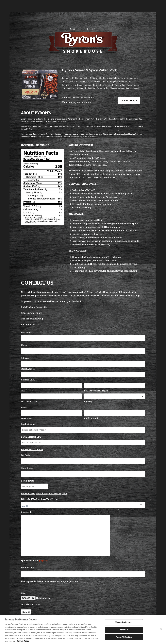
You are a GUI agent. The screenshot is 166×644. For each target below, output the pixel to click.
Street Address (28, 369)
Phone (24, 345)
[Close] (161, 629)
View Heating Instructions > (77, 102)
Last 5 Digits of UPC (31, 437)
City (23, 391)
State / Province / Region (96, 391)
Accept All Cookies (124, 637)
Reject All (124, 630)
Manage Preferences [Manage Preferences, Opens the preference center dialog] (124, 622)
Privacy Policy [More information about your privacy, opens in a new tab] (23, 641)
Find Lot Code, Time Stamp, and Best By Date (44, 493)
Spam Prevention (34, 561)
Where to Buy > (129, 100)
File (23, 593)
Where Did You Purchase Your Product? (41, 499)
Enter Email (27, 418)
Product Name (28, 424)
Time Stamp (27, 468)
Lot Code (25, 455)
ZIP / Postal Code (29, 402)
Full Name (26, 332)
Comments (27, 512)
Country (88, 402)
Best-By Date (28, 481)
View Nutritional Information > (78, 97)
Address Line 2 (28, 380)
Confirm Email (91, 418)
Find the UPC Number (32, 449)
